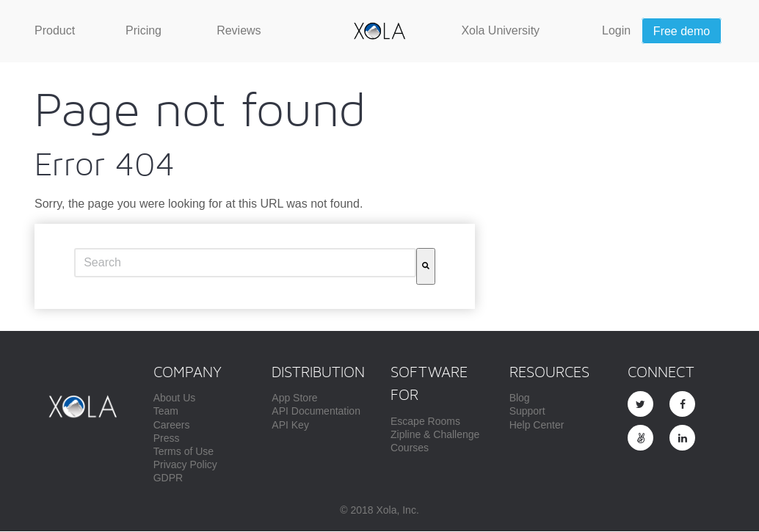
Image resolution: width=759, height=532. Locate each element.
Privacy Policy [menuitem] (185, 466)
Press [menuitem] (167, 440)
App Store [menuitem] (294, 399)
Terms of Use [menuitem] (184, 453)
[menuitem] (55, 31)
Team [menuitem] (166, 412)
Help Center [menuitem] (537, 426)
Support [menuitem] (527, 412)
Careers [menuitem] (172, 426)
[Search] (426, 268)
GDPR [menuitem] (168, 479)
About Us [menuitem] (175, 399)
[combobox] (245, 264)
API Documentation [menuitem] (316, 412)
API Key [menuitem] (290, 426)
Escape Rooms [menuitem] (425, 423)
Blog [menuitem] (520, 399)
